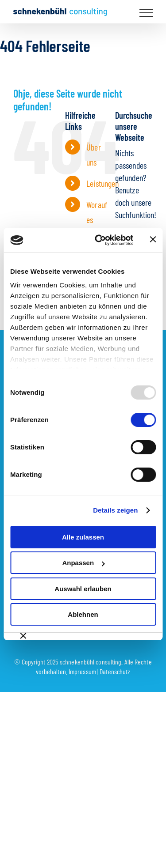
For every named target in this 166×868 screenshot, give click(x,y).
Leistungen (102, 183)
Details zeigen (115, 510)
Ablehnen (83, 614)
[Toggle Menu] (146, 13)
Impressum (82, 671)
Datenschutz (115, 671)
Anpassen (83, 563)
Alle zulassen (83, 537)
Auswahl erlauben (83, 589)
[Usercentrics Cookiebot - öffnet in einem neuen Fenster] (99, 240)
